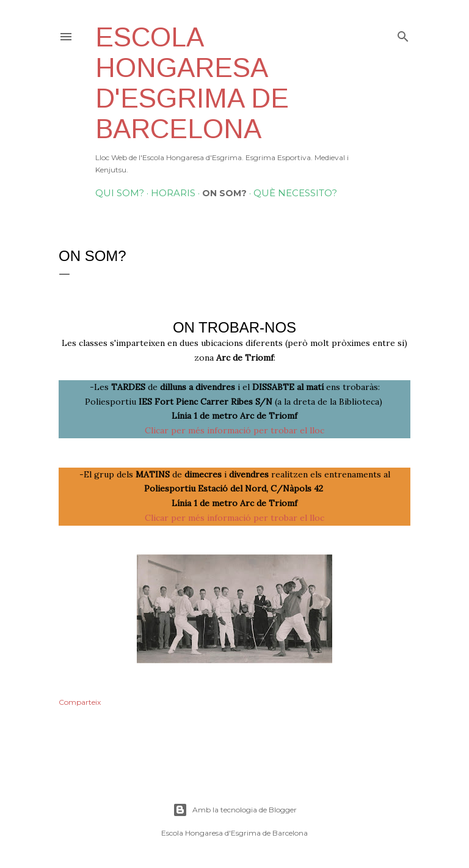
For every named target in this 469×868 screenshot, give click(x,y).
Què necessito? (295, 193)
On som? (224, 193)
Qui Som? (120, 193)
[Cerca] (403, 34)
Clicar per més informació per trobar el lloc (234, 430)
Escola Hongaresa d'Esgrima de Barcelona (192, 83)
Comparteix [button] (80, 702)
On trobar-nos (234, 327)
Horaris (173, 193)
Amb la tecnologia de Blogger (235, 810)
